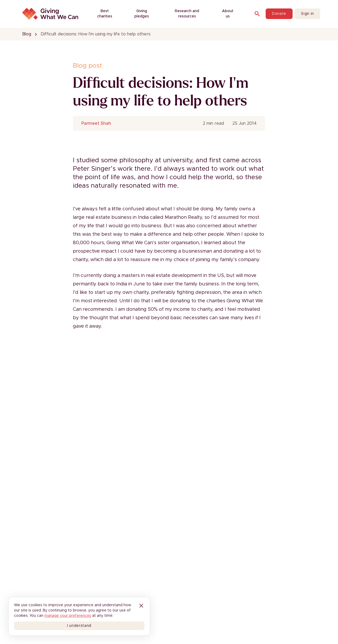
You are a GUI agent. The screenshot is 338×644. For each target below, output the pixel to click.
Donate (279, 14)
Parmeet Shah (96, 123)
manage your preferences (68, 616)
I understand (79, 626)
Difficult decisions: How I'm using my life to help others (96, 34)
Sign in (308, 14)
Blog (27, 34)
